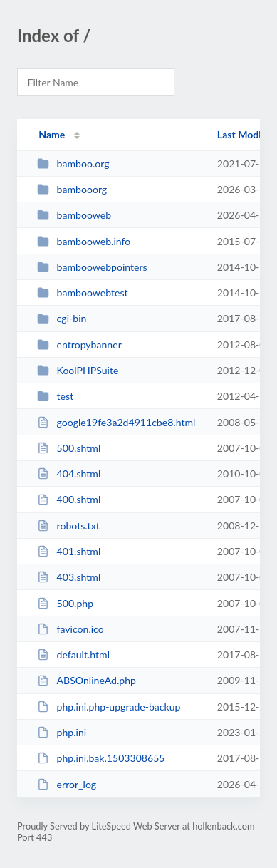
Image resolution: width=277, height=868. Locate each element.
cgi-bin (62, 318)
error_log (67, 784)
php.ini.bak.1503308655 (101, 758)
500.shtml (69, 448)
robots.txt (68, 526)
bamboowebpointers (92, 267)
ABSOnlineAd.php (87, 680)
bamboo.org (73, 164)
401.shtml (69, 551)
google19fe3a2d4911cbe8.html (116, 422)
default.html (73, 655)
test (55, 396)
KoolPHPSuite (78, 370)
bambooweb (74, 215)
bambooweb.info (84, 241)
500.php (65, 603)
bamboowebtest (82, 293)
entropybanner (79, 345)
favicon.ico (70, 629)
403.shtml (69, 577)
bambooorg (72, 189)
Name (52, 134)
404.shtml (69, 474)
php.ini (62, 732)
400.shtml (69, 499)
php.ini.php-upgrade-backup (109, 707)
